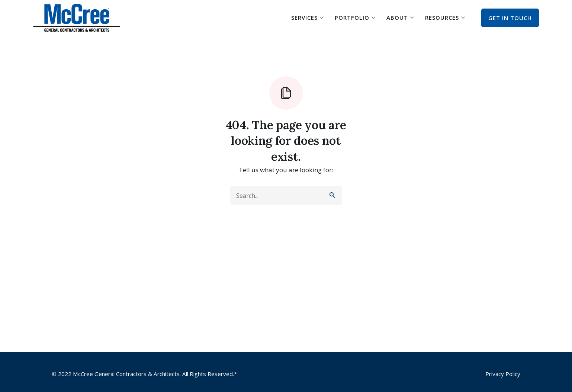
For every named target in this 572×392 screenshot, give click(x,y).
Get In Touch (510, 18)
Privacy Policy (503, 374)
